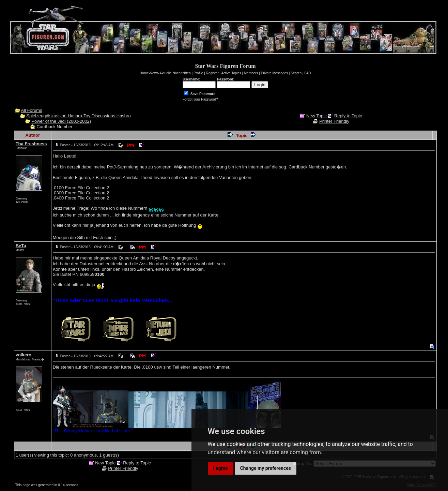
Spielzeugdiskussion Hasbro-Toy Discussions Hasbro (78, 116)
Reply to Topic (348, 116)
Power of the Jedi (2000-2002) (61, 121)
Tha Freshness (31, 144)
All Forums (32, 110)
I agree (221, 468)
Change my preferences (266, 468)
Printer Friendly (334, 121)
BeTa (21, 246)
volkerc (24, 355)
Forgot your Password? (200, 99)
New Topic (316, 116)
